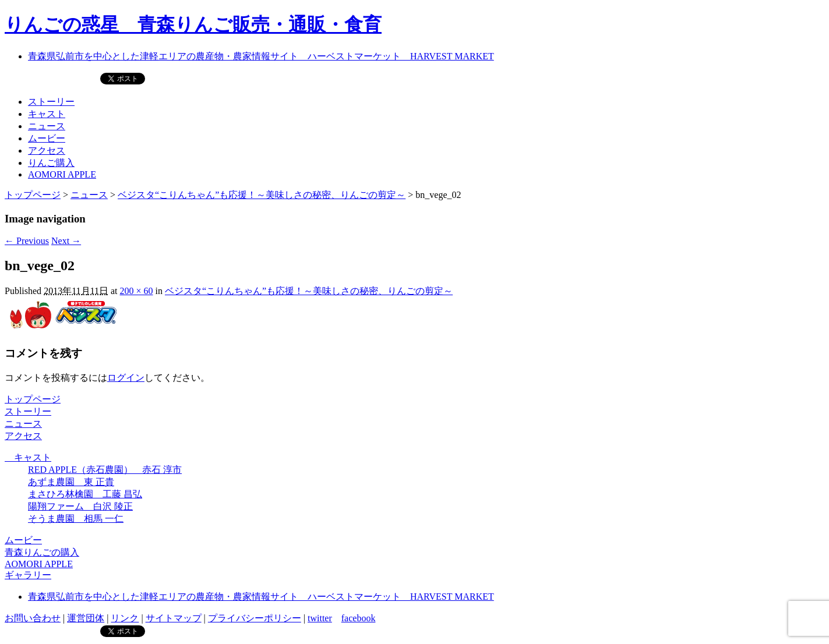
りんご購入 (51, 163)
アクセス (47, 151)
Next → (66, 241)
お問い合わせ (33, 618)
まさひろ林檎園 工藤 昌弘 (85, 494)
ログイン (126, 378)
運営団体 (86, 618)
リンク (125, 618)
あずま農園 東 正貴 (71, 482)
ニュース (47, 126)
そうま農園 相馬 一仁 (76, 519)
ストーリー (51, 102)
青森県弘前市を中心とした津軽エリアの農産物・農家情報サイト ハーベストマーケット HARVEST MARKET (261, 56)
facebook (359, 618)
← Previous (27, 241)
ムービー (47, 138)
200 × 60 (136, 291)
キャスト (47, 114)
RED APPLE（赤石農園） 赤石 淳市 (105, 470)
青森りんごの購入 (42, 552)
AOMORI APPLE (62, 174)
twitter (320, 618)
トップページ (33, 195)
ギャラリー (28, 575)
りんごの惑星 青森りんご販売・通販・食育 (193, 24)
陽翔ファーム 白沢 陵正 (80, 506)
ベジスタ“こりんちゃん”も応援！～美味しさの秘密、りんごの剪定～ (262, 195)
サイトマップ (174, 618)
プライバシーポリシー (255, 618)
